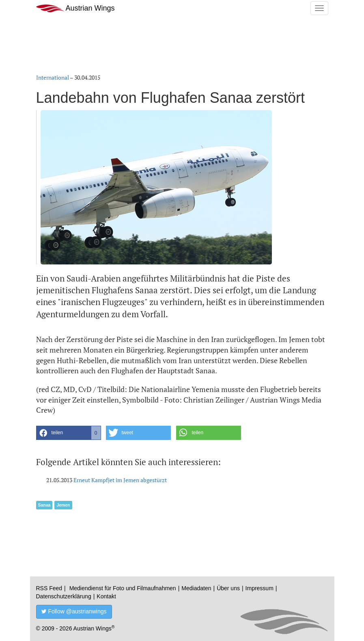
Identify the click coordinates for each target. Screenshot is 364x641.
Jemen (63, 505)
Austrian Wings (75, 8)
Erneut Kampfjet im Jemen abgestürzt (120, 480)
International (53, 77)
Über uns (228, 588)
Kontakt (106, 596)
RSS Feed (49, 588)
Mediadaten (196, 588)
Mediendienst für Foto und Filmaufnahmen (123, 588)
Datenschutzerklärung (64, 596)
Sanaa (44, 505)
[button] (69, 433)
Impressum (260, 588)
